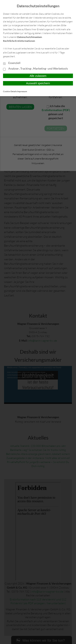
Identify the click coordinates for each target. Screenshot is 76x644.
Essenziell (12, 63)
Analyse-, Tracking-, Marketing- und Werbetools (35, 69)
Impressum (22, 91)
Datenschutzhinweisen (30, 37)
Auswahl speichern (38, 83)
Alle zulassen (38, 76)
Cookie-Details (10, 91)
